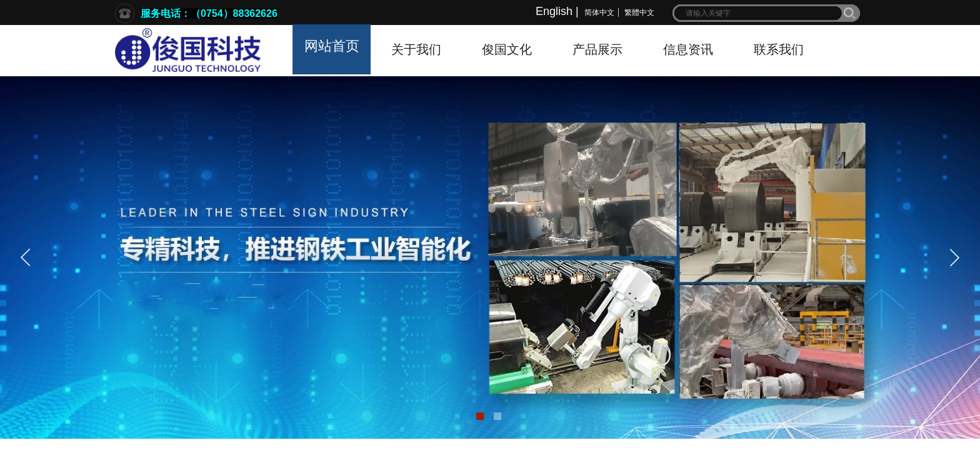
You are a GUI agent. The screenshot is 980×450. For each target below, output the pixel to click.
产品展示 (597, 49)
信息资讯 (688, 49)
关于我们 (416, 49)
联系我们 (779, 49)
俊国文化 (507, 49)
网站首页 (332, 46)
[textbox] (758, 13)
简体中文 (599, 12)
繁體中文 (639, 12)
